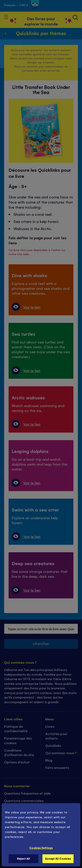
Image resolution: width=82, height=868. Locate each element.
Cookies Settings (41, 848)
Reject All (23, 859)
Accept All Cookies (58, 859)
